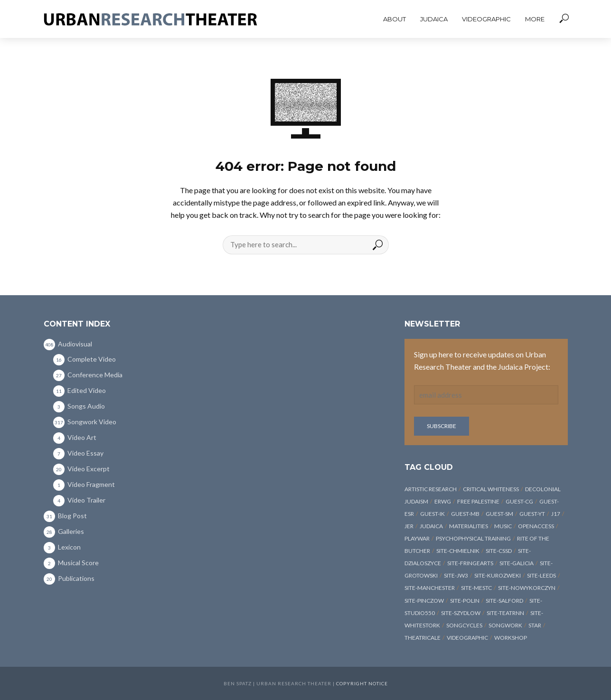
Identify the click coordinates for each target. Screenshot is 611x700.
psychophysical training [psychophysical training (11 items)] (473, 538)
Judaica (434, 19)
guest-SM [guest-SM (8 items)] (499, 514)
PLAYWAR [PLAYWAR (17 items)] (417, 538)
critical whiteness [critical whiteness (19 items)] (491, 489)
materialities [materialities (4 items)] (469, 526)
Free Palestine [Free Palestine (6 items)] (478, 501)
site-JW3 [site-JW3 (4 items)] (456, 575)
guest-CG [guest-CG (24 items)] (519, 501)
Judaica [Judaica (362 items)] (431, 526)
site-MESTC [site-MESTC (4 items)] (476, 588)
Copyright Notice (362, 683)
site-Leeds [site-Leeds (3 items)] (541, 575)
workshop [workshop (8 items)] (511, 638)
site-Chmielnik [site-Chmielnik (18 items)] (458, 551)
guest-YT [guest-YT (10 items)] (532, 514)
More (535, 19)
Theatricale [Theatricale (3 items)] (423, 638)
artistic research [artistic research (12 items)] (431, 489)
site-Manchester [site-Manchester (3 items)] (430, 588)
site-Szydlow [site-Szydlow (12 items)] (461, 613)
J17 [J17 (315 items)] (556, 514)
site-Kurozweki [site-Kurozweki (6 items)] (498, 575)
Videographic (486, 19)
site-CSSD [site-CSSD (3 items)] (499, 551)
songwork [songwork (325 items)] (505, 625)
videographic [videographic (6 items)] (467, 638)
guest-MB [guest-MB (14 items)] (465, 514)
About (395, 19)
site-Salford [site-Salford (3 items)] (504, 601)
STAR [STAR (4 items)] (535, 625)
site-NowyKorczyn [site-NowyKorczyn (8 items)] (527, 588)
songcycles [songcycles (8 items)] (464, 625)
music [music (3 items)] (503, 526)
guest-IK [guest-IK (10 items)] (432, 514)
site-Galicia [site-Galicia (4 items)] (517, 563)
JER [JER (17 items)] (409, 526)
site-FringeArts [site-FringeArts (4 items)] (470, 563)
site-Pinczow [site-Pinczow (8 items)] (424, 601)
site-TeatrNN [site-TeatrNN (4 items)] (505, 613)
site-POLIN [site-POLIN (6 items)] (465, 601)
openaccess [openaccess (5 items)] (536, 526)
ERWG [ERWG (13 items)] (443, 501)
